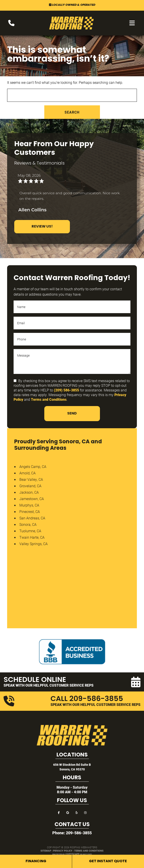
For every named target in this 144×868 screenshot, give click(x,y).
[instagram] (85, 812)
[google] (68, 812)
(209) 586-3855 (66, 390)
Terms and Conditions (49, 399)
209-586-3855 (79, 833)
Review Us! (42, 227)
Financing (36, 861)
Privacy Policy (63, 851)
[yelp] (77, 812)
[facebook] (59, 812)
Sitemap (46, 851)
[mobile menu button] (132, 23)
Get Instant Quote (108, 861)
